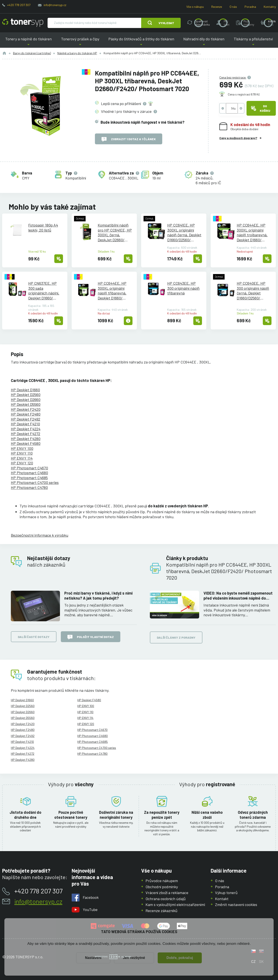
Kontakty (270, 7)
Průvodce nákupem (162, 881)
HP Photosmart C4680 (29, 473)
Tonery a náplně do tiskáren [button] (28, 42)
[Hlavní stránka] (23, 23)
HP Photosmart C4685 (29, 478)
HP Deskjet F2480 (26, 414)
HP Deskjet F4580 (26, 443)
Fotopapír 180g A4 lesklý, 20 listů (43, 228)
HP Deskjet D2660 (26, 400)
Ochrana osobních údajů (166, 898)
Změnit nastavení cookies (236, 904)
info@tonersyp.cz (55, 5)
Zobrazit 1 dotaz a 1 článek (129, 139)
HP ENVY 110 (22, 453)
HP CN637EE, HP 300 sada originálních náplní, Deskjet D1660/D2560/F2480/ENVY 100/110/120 (45, 291)
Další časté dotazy (34, 637)
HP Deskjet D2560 (26, 395)
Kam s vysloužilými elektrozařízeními (175, 904)
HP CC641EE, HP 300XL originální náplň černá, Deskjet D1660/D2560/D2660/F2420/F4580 (184, 232)
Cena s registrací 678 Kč (244, 94)
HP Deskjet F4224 (26, 429)
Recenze (217, 7)
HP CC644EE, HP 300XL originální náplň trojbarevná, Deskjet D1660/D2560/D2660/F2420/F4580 (252, 232)
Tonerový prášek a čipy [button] (80, 42)
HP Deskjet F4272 (26, 434)
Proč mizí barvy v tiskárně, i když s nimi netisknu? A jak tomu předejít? (98, 596)
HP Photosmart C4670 (29, 468)
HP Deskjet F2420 (26, 409)
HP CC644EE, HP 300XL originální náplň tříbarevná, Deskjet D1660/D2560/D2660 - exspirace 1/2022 (112, 291)
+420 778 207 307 (19, 5)
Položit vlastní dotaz (91, 637)
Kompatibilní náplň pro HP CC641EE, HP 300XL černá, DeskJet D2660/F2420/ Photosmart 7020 (115, 232)
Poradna (250, 7)
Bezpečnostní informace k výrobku (40, 535)
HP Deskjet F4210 (25, 424)
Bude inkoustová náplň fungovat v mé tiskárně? (142, 122)
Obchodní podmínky (162, 886)
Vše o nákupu (195, 7)
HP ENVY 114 (22, 458)
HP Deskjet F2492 (26, 419)
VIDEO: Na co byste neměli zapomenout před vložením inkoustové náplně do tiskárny (238, 596)
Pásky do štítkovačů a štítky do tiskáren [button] (141, 42)
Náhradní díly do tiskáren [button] (204, 42)
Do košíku (261, 108)
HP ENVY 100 (22, 448)
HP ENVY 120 (22, 463)
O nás (233, 7)
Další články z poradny (176, 637)
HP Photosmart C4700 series (35, 482)
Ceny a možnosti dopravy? (238, 138)
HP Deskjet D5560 (26, 404)
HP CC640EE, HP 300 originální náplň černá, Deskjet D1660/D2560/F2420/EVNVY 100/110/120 (253, 291)
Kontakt (222, 898)
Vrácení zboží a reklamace (167, 893)
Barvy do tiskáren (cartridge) (32, 53)
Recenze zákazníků (161, 910)
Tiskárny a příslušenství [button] (253, 42)
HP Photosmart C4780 (29, 487)
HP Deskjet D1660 (25, 390)
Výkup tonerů (226, 893)
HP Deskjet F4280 (26, 439)
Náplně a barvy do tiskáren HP (77, 53)
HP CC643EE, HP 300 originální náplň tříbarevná (183, 288)
